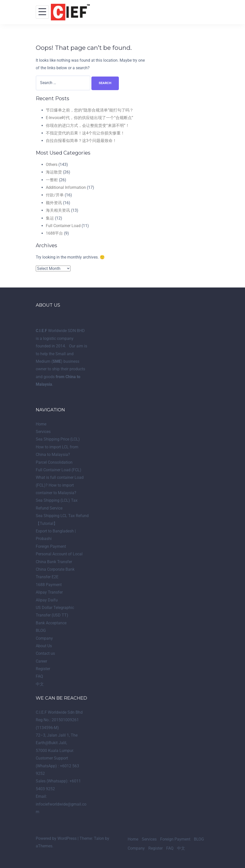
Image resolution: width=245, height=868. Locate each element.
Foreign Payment (51, 546)
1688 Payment (49, 585)
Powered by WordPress (56, 838)
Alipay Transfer (49, 592)
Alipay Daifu (47, 600)
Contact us (45, 653)
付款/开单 (55, 195)
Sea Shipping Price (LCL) (58, 439)
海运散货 (54, 172)
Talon (99, 838)
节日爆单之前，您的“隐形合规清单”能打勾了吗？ (90, 110)
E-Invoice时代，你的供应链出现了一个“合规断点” (90, 118)
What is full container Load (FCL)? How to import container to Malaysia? (60, 485)
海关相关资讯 (58, 210)
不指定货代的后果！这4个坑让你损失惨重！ (85, 133)
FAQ (39, 676)
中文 (40, 684)
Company (44, 638)
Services (43, 432)
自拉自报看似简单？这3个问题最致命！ (81, 141)
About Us (44, 646)
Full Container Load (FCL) (59, 470)
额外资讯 (54, 203)
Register (43, 669)
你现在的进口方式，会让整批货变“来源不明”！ (88, 125)
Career (41, 661)
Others (52, 165)
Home (41, 424)
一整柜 (52, 180)
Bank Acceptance (51, 623)
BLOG (41, 630)
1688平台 (54, 233)
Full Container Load (63, 226)
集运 (50, 218)
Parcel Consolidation (54, 462)
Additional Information (66, 187)
